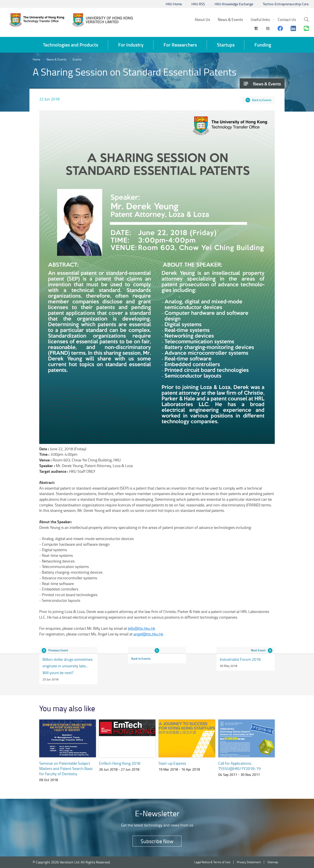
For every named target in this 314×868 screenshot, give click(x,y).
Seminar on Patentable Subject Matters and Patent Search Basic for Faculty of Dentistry (66, 768)
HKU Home (174, 4)
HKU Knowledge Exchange (234, 4)
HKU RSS (198, 4)
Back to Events (262, 100)
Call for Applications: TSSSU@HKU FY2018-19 (239, 766)
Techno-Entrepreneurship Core (286, 4)
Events (77, 59)
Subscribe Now (157, 841)
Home (37, 59)
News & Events (56, 59)
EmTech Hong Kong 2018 (120, 763)
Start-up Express (172, 763)
